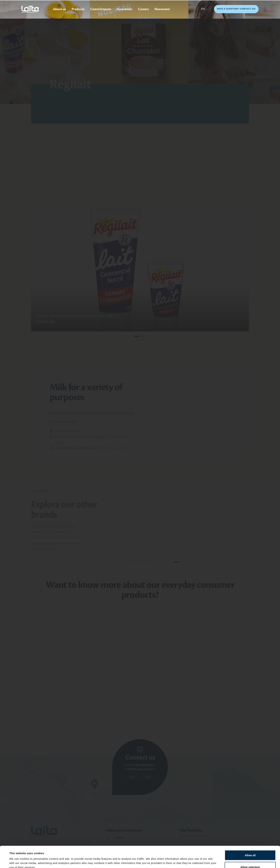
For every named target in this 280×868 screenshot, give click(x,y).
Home (34, 26)
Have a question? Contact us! (236, 9)
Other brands (49, 26)
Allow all (250, 835)
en (204, 9)
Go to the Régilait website (222, 108)
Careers (143, 9)
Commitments (101, 9)
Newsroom (162, 9)
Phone (147, 777)
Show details (150, 859)
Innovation (124, 9)
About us (59, 9)
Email (132, 777)
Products (78, 9)
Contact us (140, 757)
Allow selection (250, 847)
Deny (250, 858)
